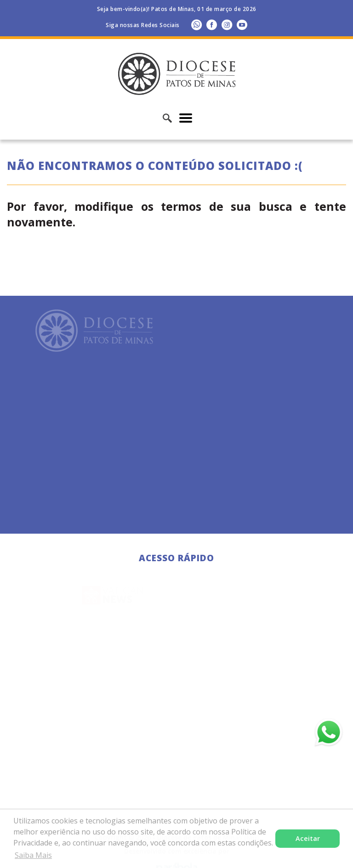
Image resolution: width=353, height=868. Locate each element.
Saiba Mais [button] (33, 855)
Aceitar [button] (308, 838)
